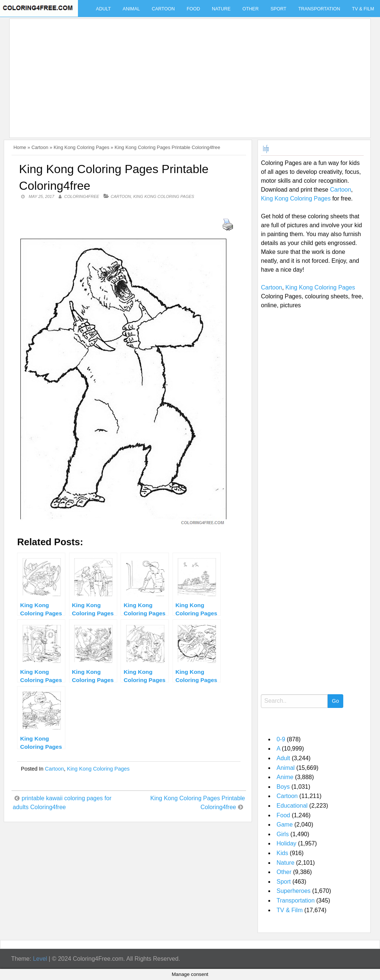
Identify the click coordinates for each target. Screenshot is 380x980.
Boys (283, 787)
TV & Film (289, 910)
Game (285, 825)
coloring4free (82, 196)
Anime (285, 777)
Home (20, 147)
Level (40, 959)
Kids (282, 853)
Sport (279, 9)
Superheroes (294, 891)
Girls (283, 834)
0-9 (281, 739)
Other (250, 9)
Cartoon (163, 9)
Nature (221, 9)
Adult (104, 9)
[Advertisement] (188, 74)
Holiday (286, 843)
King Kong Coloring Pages (81, 147)
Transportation (319, 9)
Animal (131, 9)
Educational (292, 806)
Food (193, 9)
